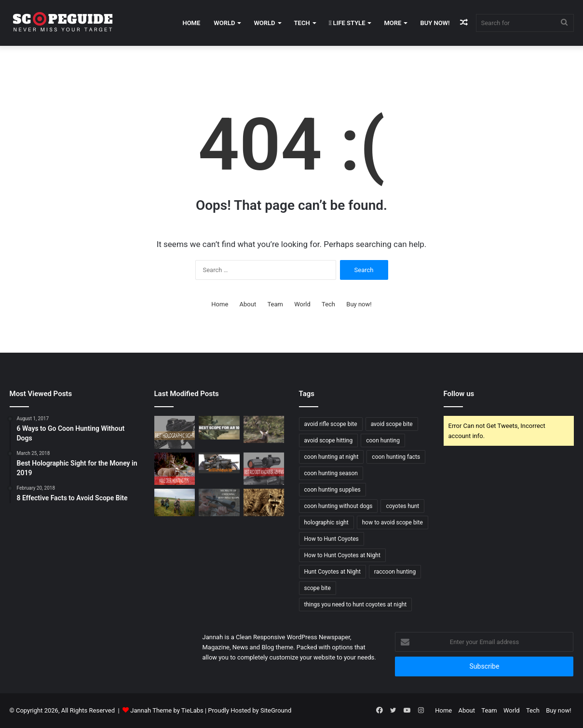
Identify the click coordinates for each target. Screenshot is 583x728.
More (393, 23)
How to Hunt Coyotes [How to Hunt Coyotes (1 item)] (332, 539)
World (224, 23)
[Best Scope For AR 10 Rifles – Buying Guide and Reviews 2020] (219, 428)
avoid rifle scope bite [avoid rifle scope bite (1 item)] (331, 424)
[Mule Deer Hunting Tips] (175, 469)
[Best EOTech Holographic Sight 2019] (219, 463)
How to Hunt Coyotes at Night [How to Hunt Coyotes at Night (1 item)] (342, 555)
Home (191, 23)
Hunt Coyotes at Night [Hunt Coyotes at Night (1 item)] (332, 572)
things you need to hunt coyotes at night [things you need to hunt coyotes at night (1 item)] (356, 604)
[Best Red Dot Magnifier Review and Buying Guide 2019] (264, 469)
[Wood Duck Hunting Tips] (175, 502)
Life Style (347, 23)
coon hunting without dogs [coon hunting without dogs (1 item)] (339, 506)
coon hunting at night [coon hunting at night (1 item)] (332, 457)
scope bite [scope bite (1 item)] (318, 588)
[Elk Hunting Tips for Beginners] (264, 429)
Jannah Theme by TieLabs (167, 710)
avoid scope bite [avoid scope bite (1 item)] (392, 424)
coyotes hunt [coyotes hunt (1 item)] (402, 506)
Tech (302, 23)
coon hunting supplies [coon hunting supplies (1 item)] (332, 490)
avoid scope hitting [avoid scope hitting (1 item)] (329, 440)
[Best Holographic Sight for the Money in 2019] (175, 432)
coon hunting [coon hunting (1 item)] (383, 440)
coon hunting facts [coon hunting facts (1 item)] (396, 457)
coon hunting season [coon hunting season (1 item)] (331, 473)
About (248, 304)
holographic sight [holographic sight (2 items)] (326, 522)
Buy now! (435, 23)
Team (275, 304)
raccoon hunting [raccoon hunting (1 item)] (395, 572)
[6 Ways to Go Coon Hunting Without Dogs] (264, 502)
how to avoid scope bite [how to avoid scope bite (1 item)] (393, 522)
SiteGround (276, 710)
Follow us (459, 394)
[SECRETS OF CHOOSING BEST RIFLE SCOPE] (219, 502)
